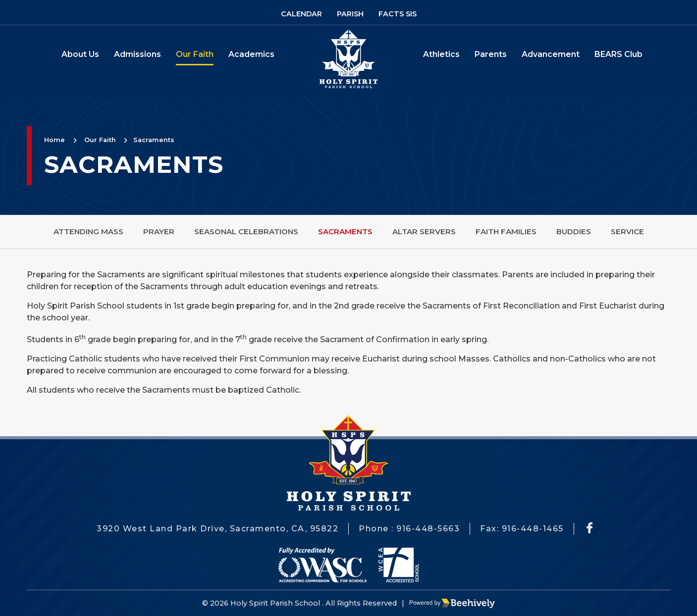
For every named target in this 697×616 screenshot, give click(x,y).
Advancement (551, 54)
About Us (80, 54)
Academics (251, 54)
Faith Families (506, 231)
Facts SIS (398, 14)
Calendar (301, 14)
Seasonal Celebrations (246, 231)
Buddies (574, 231)
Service (627, 231)
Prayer (159, 231)
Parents (491, 54)
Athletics (441, 54)
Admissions (137, 54)
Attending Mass (88, 231)
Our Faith (195, 54)
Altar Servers (424, 231)
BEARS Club (618, 54)
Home (54, 140)
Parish (350, 14)
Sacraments (154, 140)
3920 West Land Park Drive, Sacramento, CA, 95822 (217, 529)
